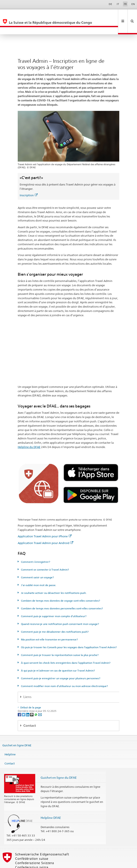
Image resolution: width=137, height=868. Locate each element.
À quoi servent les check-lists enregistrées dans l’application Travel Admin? (65, 648)
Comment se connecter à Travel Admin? (45, 555)
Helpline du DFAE (29, 432)
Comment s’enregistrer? (35, 547)
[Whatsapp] (36, 700)
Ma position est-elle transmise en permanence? (49, 625)
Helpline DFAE (51, 803)
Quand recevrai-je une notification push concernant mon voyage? (60, 609)
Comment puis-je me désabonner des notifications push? (54, 617)
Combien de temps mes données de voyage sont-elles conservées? (60, 586)
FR (125, 4)
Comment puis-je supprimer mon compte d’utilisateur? (53, 602)
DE (110, 4)
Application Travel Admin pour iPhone (45, 522)
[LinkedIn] (28, 700)
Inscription (29, 181)
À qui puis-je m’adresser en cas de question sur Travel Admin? (58, 656)
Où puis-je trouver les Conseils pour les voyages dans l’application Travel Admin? (68, 633)
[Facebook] (20, 700)
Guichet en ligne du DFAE (59, 763)
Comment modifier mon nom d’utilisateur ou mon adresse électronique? (64, 672)
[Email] (40, 700)
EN (133, 4)
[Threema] (32, 700)
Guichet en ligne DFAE (17, 731)
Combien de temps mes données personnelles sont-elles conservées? (62, 594)
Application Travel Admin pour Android (45, 528)
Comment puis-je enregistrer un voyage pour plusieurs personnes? (60, 664)
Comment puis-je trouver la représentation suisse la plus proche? (59, 641)
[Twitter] (24, 700)
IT (118, 4)
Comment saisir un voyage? (37, 563)
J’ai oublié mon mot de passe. (38, 571)
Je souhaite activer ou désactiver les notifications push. (53, 578)
